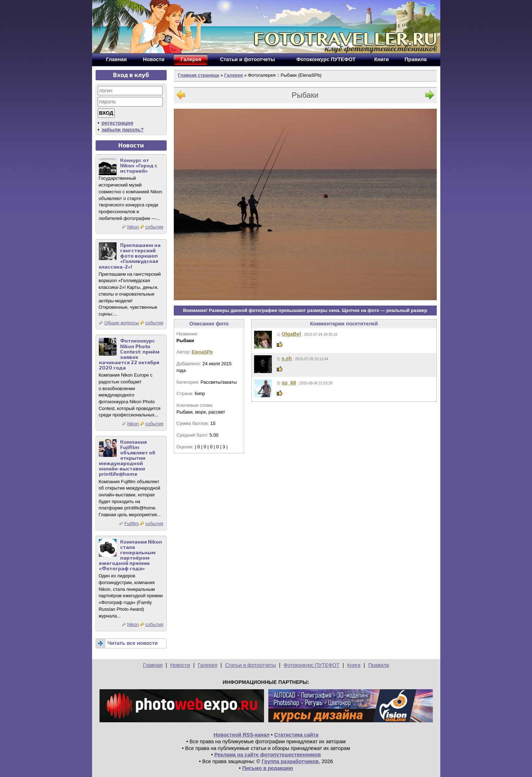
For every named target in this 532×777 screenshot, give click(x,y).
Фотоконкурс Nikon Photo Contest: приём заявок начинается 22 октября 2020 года (129, 354)
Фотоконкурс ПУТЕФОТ (311, 665)
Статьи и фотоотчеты (250, 665)
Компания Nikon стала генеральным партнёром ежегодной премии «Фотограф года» (130, 555)
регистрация (118, 123)
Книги (354, 665)
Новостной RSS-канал (241, 735)
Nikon (133, 227)
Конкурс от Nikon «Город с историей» (139, 165)
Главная (153, 665)
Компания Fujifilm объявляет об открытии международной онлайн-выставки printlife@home (127, 458)
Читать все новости (133, 643)
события (154, 227)
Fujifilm (132, 524)
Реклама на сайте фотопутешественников (268, 755)
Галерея (233, 75)
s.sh (287, 358)
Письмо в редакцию (267, 768)
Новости (180, 665)
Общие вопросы (121, 323)
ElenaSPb (202, 352)
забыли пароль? (123, 130)
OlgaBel (291, 334)
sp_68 (289, 383)
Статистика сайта (296, 735)
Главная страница (199, 75)
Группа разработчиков (290, 761)
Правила (378, 665)
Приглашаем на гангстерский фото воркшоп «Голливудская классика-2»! (130, 256)
